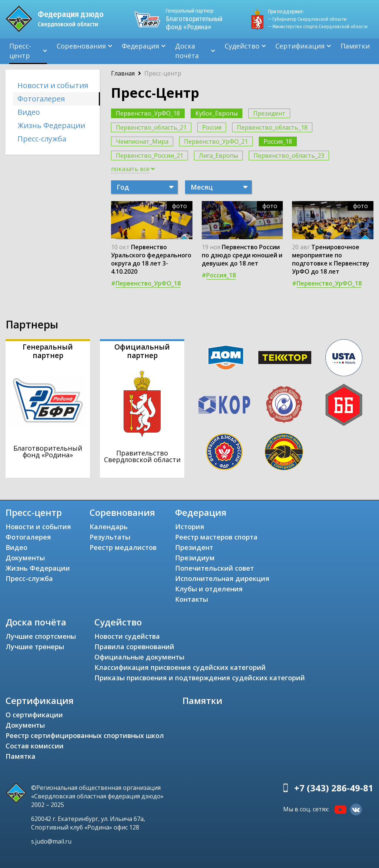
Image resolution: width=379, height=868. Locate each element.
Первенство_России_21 (150, 156)
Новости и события (53, 85)
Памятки (355, 46)
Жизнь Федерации (51, 125)
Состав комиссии (35, 746)
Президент (269, 113)
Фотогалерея (41, 99)
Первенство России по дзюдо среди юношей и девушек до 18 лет (242, 255)
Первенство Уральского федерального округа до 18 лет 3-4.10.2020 (151, 259)
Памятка (21, 756)
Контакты (192, 599)
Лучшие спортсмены (41, 636)
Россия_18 (278, 141)
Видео (29, 112)
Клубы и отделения (209, 589)
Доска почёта (187, 51)
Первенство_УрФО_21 (216, 141)
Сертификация (300, 46)
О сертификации (34, 715)
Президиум (195, 558)
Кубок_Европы (217, 113)
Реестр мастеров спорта (216, 537)
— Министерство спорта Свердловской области (318, 26)
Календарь (109, 527)
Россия (212, 127)
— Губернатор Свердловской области (307, 19)
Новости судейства (127, 636)
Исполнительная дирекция (222, 578)
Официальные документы (139, 657)
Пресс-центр (20, 51)
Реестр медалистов (123, 547)
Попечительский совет (214, 568)
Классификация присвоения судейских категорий (180, 667)
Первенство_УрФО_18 (148, 113)
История (190, 527)
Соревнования (81, 46)
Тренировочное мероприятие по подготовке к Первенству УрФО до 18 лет (331, 259)
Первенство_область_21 (151, 127)
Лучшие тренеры (35, 647)
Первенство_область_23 (289, 156)
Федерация (140, 46)
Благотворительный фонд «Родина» (194, 19)
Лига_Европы (218, 156)
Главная (123, 73)
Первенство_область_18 (272, 127)
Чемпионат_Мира (142, 141)
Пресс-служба (42, 139)
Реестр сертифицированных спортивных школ (85, 735)
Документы (25, 558)
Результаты (110, 537)
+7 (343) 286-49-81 (334, 788)
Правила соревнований (134, 647)
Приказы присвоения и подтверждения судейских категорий (200, 678)
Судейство (242, 46)
